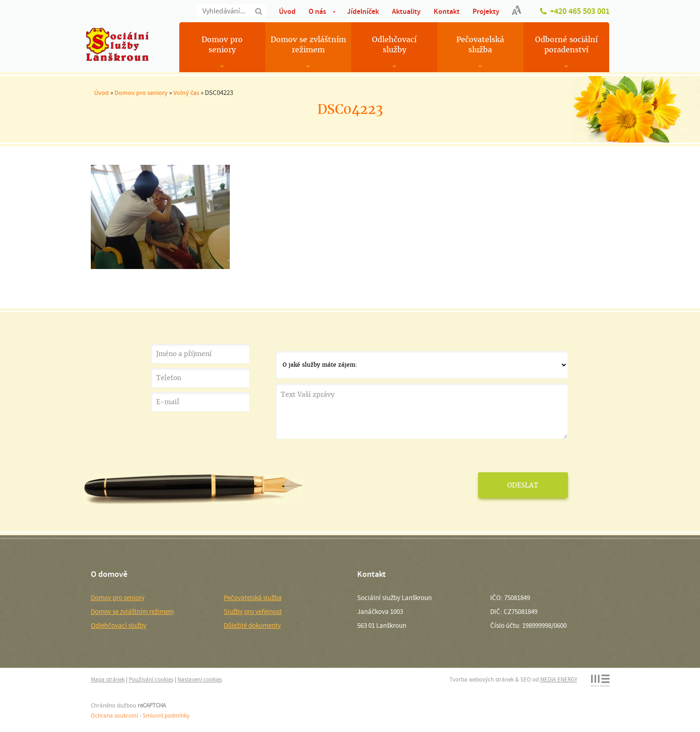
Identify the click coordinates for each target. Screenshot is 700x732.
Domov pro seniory (222, 45)
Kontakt (447, 11)
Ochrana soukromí (114, 716)
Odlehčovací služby (394, 45)
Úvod (287, 11)
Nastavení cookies (200, 679)
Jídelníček (363, 11)
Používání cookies (151, 679)
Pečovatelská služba (480, 45)
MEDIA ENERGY (559, 679)
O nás (317, 11)
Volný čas (186, 93)
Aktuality (406, 11)
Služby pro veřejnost (253, 612)
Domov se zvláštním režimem (308, 45)
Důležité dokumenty (252, 626)
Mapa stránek (108, 679)
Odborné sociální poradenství (566, 45)
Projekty (486, 11)
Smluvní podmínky (166, 716)
